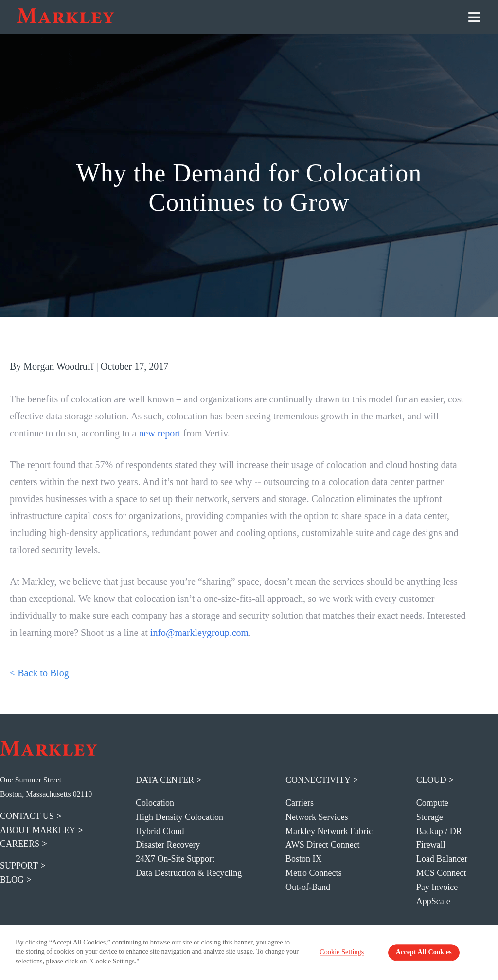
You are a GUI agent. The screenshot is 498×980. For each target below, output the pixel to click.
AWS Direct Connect (323, 845)
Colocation (155, 803)
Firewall (431, 845)
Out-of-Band (308, 887)
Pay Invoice (437, 887)
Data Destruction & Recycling (189, 873)
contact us (27, 816)
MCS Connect (441, 873)
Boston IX (304, 859)
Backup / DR (439, 831)
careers (20, 844)
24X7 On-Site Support (175, 859)
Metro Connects (313, 873)
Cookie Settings (347, 953)
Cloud (431, 780)
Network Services (317, 817)
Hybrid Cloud (160, 831)
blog (12, 880)
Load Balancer (442, 859)
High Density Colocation (179, 817)
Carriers (300, 803)
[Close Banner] (486, 952)
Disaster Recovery (168, 845)
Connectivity (318, 780)
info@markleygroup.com (199, 633)
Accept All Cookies (420, 953)
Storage (430, 817)
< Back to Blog (39, 673)
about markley (38, 830)
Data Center (165, 780)
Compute (432, 803)
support (19, 866)
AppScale (433, 901)
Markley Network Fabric (329, 831)
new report (161, 433)
